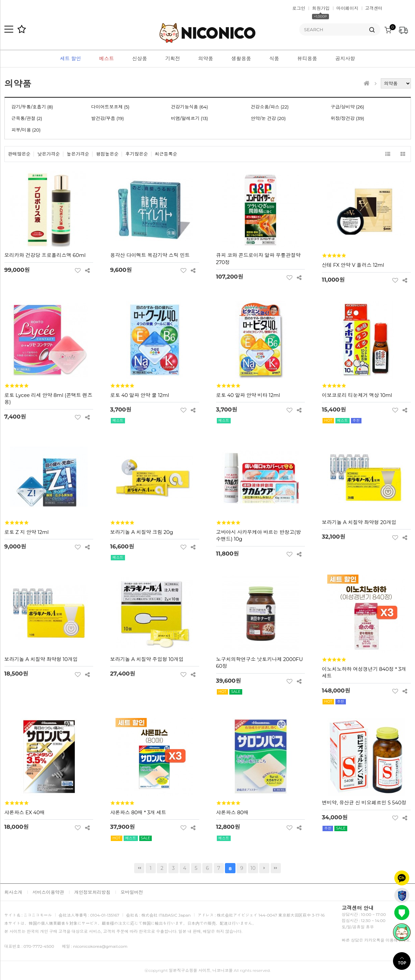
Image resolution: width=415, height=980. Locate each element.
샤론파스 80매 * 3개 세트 (138, 813)
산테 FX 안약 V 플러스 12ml (353, 265)
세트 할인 (70, 59)
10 (252, 867)
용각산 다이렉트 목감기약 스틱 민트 (150, 255)
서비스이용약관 (48, 892)
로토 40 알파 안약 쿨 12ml (140, 395)
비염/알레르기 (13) (190, 118)
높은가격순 (78, 154)
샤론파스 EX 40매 (25, 813)
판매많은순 (19, 154)
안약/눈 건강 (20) (268, 118)
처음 (139, 868)
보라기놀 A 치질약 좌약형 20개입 (359, 522)
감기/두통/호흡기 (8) (32, 107)
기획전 (173, 59)
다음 (264, 868)
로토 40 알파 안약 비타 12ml (248, 395)
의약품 (206, 59)
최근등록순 (166, 154)
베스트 (107, 59)
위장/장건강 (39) (347, 118)
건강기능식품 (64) (190, 107)
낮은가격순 (49, 154)
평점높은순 (107, 154)
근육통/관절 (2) (27, 118)
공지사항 (345, 59)
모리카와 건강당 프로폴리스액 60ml (45, 255)
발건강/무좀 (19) (107, 118)
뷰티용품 (307, 59)
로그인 (299, 8)
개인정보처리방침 (92, 892)
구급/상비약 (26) (347, 107)
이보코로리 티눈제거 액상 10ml (357, 395)
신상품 (140, 59)
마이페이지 (347, 8)
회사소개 (13, 892)
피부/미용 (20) (26, 130)
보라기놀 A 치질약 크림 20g (142, 532)
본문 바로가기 (0, 0)
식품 (274, 59)
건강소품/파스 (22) (270, 107)
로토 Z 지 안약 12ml (27, 532)
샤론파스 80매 (232, 813)
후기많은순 (137, 154)
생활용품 (241, 59)
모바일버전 (132, 892)
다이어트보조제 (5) (110, 107)
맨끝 (276, 868)
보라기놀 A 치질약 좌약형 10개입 (41, 659)
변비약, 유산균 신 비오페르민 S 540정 (364, 803)
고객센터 (374, 8)
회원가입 (321, 8)
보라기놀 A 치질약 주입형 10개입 (147, 659)
